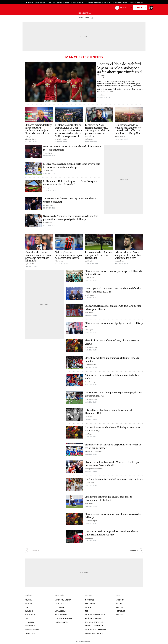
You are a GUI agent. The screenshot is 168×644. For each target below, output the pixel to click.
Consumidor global (64, 618)
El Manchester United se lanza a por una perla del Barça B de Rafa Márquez (113, 273)
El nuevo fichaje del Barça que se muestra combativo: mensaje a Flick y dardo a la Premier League (38, 131)
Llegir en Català (84, 13)
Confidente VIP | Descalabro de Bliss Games (98, 2)
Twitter (119, 604)
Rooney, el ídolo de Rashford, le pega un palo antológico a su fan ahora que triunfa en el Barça (120, 70)
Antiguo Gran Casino (41, 2)
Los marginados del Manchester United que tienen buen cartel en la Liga (113, 429)
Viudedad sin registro (63, 2)
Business (28, 604)
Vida (26, 607)
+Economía (29, 622)
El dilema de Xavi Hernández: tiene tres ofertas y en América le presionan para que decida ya (97, 131)
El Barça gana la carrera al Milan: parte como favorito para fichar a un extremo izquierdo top (72, 166)
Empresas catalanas (94, 622)
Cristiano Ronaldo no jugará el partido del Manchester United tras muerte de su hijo (112, 533)
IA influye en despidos (77, 2)
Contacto (90, 607)
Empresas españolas (94, 626)
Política (28, 600)
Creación (29, 611)
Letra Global (61, 611)
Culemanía (60, 607)
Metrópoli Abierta (63, 600)
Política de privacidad (95, 615)
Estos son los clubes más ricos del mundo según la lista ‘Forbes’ (112, 377)
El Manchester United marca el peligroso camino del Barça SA (114, 325)
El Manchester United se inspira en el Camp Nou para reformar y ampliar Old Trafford (70, 183)
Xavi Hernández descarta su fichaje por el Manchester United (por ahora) (70, 200)
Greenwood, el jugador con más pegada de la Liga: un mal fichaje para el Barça (113, 308)
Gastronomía (31, 626)
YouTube (119, 615)
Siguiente (136, 551)
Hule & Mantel (61, 622)
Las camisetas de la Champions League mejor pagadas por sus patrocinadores (113, 394)
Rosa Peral (52, 2)
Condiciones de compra (96, 629)
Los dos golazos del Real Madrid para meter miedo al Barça (114, 479)
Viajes (27, 618)
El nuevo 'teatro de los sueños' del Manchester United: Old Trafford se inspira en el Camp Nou (128, 129)
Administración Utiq (94, 633)
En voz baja (30, 633)
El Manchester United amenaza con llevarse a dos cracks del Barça (113, 516)
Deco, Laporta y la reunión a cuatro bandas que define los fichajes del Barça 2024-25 (113, 290)
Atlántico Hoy (61, 615)
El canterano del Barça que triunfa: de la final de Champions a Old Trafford (108, 498)
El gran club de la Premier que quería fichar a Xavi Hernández (99, 255)
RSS (87, 611)
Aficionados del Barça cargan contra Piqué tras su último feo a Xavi (128, 255)
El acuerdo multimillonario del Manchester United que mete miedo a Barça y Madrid (112, 464)
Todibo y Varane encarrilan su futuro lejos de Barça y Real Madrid (68, 255)
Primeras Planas (32, 629)
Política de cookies (94, 618)
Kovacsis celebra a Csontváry (138, 2)
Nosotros (90, 600)
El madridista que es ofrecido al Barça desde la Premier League (112, 342)
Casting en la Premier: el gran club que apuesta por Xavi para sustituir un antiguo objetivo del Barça (71, 218)
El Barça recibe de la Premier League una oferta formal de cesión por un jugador (113, 446)
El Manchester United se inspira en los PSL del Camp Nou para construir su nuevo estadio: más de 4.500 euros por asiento (69, 131)
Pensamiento (30, 615)
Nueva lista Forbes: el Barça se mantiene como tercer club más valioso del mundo (38, 257)
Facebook (120, 600)
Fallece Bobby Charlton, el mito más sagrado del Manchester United (108, 412)
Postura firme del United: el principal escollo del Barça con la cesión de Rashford (72, 148)
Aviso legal (90, 604)
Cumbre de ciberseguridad (120, 2)
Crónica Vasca (61, 604)
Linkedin (119, 607)
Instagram (120, 611)
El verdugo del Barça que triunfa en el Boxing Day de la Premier (112, 360)
